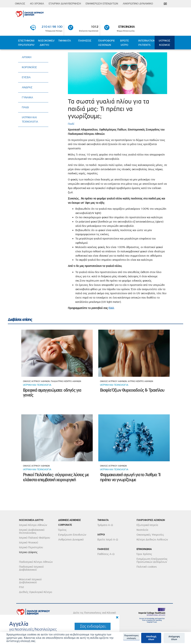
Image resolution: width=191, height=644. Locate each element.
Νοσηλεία (142, 530)
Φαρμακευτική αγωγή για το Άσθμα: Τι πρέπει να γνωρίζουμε (130, 477)
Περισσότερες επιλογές (131, 637)
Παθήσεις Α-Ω (106, 554)
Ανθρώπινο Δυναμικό (71, 540)
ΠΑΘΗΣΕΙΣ (85, 41)
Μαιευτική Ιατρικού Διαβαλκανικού (30, 581)
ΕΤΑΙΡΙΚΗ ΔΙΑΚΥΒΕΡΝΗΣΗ (65, 4)
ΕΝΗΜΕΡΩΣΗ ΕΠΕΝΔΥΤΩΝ (102, 4)
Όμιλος (62, 530)
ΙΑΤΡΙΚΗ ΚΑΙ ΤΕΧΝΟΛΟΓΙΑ (30, 119)
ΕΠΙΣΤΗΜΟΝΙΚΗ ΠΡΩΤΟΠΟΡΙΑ (26, 43)
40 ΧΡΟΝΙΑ (37, 4)
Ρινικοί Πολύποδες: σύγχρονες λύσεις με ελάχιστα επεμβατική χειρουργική (56, 477)
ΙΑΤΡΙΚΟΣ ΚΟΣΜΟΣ (165, 43)
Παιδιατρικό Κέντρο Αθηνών (36, 562)
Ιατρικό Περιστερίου (31, 547)
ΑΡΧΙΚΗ (27, 57)
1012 (95, 27)
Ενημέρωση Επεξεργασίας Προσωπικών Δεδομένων (152, 560)
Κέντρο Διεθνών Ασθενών (152, 540)
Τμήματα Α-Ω (105, 525)
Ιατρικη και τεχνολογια (37, 385)
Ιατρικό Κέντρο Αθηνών (33, 525)
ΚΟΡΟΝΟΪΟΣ (29, 67)
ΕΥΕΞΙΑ (26, 77)
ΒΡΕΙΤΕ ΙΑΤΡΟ (125, 43)
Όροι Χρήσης (144, 554)
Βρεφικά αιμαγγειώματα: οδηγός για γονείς (52, 393)
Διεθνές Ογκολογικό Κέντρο (36, 592)
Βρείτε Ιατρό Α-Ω (108, 540)
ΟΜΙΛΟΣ (20, 4)
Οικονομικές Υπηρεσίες (150, 535)
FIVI (21, 587)
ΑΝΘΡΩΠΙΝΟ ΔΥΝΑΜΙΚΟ (138, 4)
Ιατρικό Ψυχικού (29, 543)
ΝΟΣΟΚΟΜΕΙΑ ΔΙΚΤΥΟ (46, 43)
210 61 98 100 (52, 27)
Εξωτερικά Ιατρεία (147, 525)
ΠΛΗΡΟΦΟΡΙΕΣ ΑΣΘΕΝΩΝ (106, 43)
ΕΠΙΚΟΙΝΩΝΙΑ (126, 27)
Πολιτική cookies (147, 567)
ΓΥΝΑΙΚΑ (27, 97)
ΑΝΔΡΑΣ (27, 87)
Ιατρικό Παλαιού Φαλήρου (35, 538)
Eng (165, 4)
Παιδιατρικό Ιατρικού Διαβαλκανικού (31, 568)
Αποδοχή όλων (151, 638)
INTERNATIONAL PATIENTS (146, 43)
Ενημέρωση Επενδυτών (72, 535)
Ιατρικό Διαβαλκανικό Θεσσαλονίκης (32, 531)
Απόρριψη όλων (174, 638)
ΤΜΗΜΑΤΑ (65, 41)
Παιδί (71, 124)
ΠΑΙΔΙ (25, 107)
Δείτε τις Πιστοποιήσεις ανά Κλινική (94, 613)
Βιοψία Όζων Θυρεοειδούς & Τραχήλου (132, 390)
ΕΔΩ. (112, 308)
